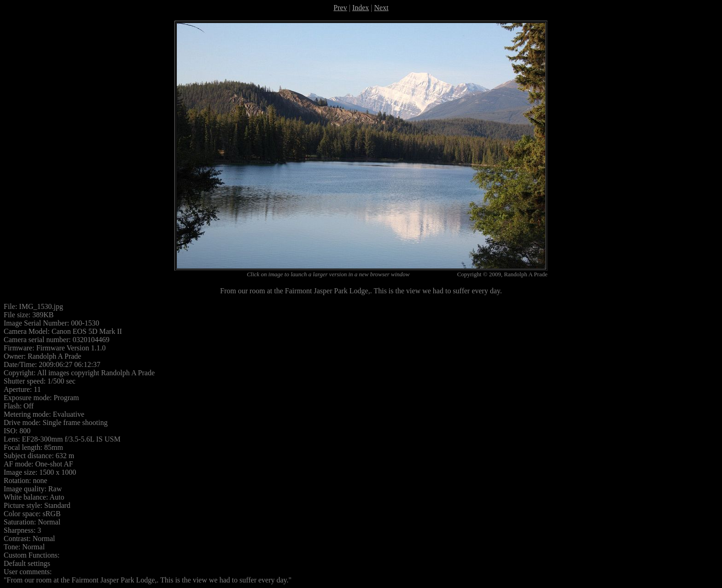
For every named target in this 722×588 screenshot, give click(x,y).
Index (361, 8)
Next (381, 8)
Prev (340, 8)
